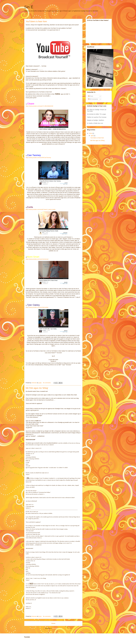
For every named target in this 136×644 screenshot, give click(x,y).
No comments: (47, 383)
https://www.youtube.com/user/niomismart (37, 259)
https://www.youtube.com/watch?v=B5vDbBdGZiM (39, 106)
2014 (91, 133)
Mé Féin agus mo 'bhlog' (37, 388)
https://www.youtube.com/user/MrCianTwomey (38, 158)
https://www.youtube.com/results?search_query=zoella (41, 209)
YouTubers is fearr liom (36, 21)
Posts (91, 96)
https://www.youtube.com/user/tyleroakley (37, 307)
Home (53, 623)
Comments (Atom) (57, 628)
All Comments (93, 99)
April (92, 136)
